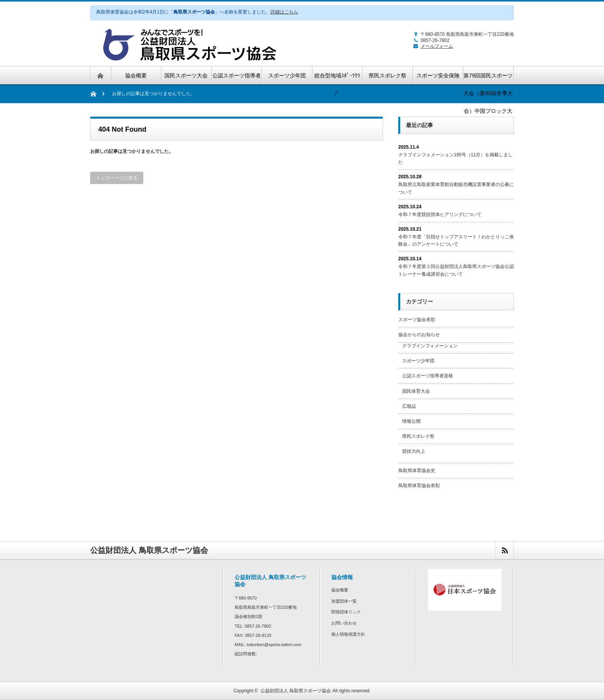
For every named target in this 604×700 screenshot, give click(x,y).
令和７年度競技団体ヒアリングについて (440, 214)
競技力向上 (414, 451)
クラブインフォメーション (430, 346)
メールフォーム (432, 46)
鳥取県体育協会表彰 (419, 486)
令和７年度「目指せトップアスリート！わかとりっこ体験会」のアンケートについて (456, 240)
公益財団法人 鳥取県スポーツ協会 (296, 691)
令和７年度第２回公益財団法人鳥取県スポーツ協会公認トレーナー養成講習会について (456, 270)
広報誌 (409, 406)
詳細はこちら (284, 12)
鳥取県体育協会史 (417, 471)
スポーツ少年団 (418, 361)
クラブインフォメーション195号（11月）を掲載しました (456, 158)
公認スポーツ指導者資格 (428, 376)
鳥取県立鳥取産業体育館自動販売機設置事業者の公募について (456, 188)
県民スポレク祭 (418, 436)
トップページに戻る (117, 178)
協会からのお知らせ (419, 335)
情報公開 (411, 421)
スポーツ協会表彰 (417, 320)
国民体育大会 (416, 391)
